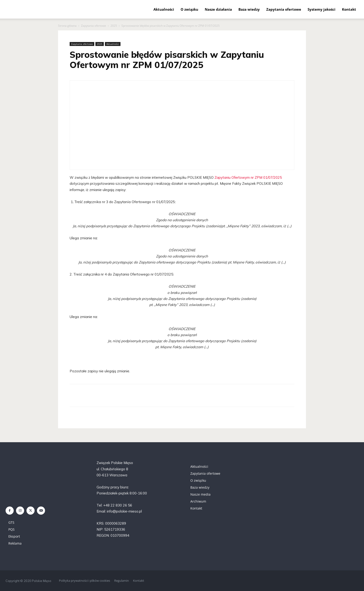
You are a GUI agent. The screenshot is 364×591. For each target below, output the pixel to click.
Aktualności (164, 9)
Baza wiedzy (249, 9)
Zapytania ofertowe (284, 9)
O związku (189, 9)
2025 (114, 26)
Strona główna (67, 26)
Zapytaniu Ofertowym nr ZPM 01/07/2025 (248, 177)
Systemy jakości (322, 9)
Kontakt (349, 9)
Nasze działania (218, 9)
